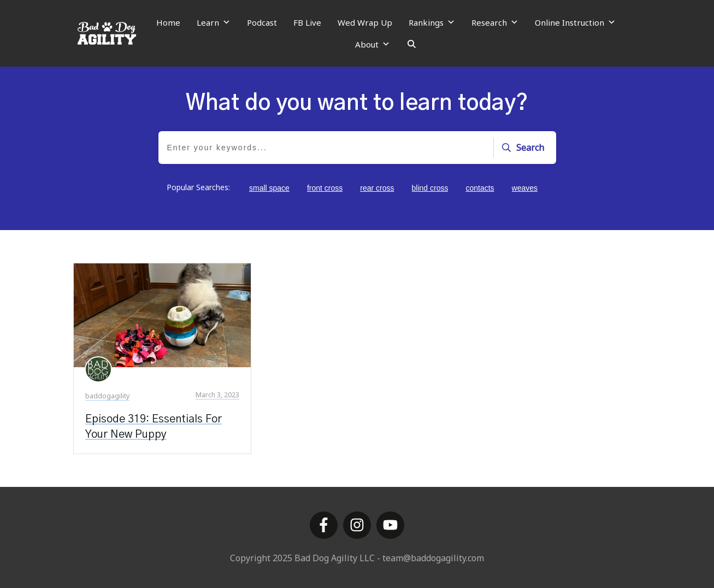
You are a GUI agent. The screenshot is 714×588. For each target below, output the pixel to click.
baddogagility (107, 396)
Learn (214, 22)
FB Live (307, 22)
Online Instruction (575, 22)
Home (168, 22)
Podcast (262, 22)
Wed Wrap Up (365, 22)
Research (495, 22)
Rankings (432, 22)
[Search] (412, 44)
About (373, 44)
